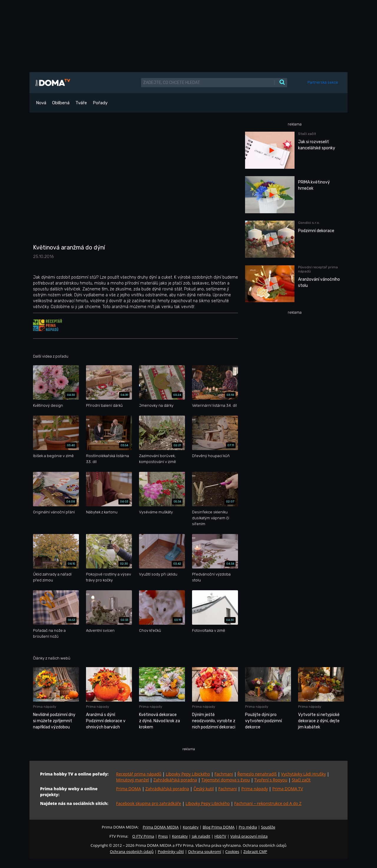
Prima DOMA (129, 789)
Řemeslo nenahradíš (257, 774)
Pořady (100, 103)
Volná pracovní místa (249, 836)
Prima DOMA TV (287, 789)
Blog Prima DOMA (219, 827)
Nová (41, 103)
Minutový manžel (133, 780)
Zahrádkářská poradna (175, 780)
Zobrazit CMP (255, 852)
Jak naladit (201, 836)
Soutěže (268, 827)
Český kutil (204, 789)
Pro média (248, 827)
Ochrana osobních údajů (132, 852)
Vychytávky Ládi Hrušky (303, 774)
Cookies (232, 852)
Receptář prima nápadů (139, 774)
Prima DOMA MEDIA (161, 827)
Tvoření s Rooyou (271, 780)
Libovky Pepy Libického (188, 774)
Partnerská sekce (323, 82)
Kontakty (191, 827)
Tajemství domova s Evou (226, 780)
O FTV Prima (143, 836)
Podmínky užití (171, 852)
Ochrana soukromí (205, 852)
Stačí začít (301, 780)
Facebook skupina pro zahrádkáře (149, 803)
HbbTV (220, 836)
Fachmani (224, 774)
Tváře (81, 103)
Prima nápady (254, 789)
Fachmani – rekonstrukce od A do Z (268, 803)
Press (163, 836)
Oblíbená (61, 103)
